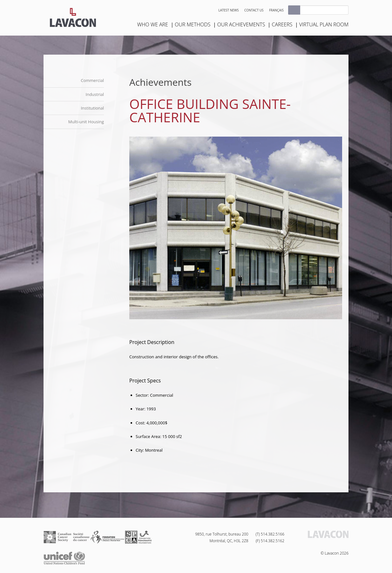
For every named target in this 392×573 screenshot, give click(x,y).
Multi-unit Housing (86, 122)
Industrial (95, 94)
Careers (282, 24)
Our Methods (193, 24)
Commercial (92, 80)
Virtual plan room (324, 24)
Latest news (229, 10)
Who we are (153, 24)
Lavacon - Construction (73, 17)
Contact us (254, 10)
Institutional (92, 108)
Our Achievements (241, 24)
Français (276, 10)
